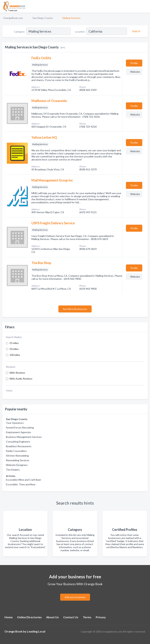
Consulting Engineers (18, 442)
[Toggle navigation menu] (145, 6)
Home (9, 617)
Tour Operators (15, 423)
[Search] (136, 31)
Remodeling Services (18, 460)
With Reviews (17, 373)
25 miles (14, 343)
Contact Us (71, 617)
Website (135, 72)
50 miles (14, 349)
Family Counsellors (16, 451)
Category (19, 32)
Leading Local (36, 631)
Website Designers (17, 465)
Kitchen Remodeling (17, 456)
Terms (87, 617)
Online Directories (29, 617)
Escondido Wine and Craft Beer (24, 480)
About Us (52, 617)
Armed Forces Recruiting (20, 428)
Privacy (101, 617)
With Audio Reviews (21, 379)
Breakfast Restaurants (19, 446)
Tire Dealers (13, 470)
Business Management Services (24, 437)
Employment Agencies (19, 432)
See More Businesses (75, 309)
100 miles (15, 355)
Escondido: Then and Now (21, 484)
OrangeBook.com (13, 18)
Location (80, 32)
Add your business (75, 597)
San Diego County (43, 18)
